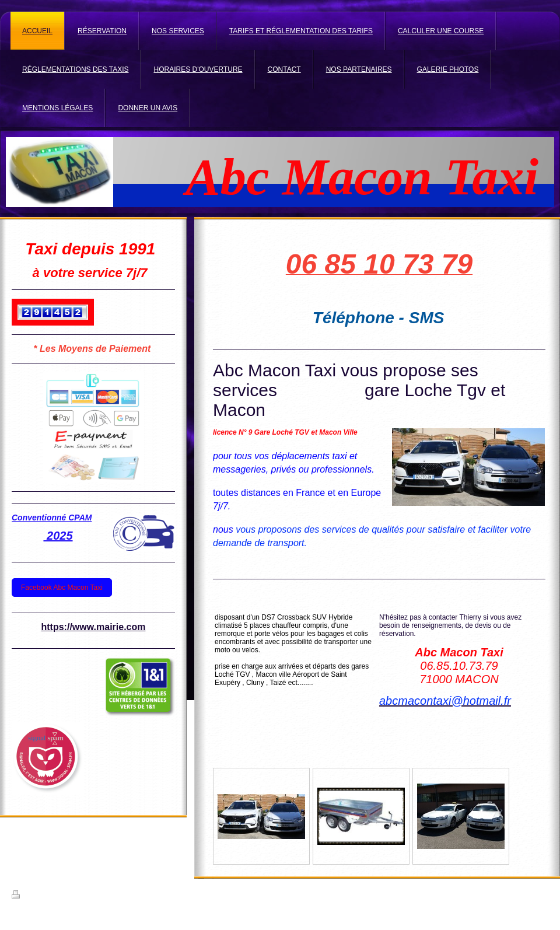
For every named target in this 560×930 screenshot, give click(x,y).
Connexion (533, 894)
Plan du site (101, 896)
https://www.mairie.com (94, 627)
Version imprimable (46, 896)
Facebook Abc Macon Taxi (62, 588)
